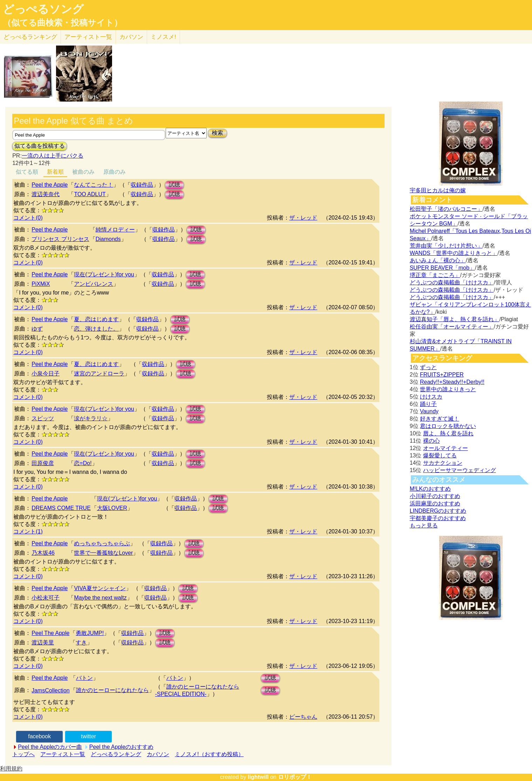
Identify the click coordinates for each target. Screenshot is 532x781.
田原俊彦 (43, 463)
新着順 (55, 172)
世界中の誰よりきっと (448, 389)
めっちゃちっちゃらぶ (102, 543)
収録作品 (142, 185)
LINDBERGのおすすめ (438, 511)
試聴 (174, 185)
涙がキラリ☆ (91, 418)
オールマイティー (445, 448)
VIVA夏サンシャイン (100, 588)
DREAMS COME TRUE (61, 508)
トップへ (23, 754)
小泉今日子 (46, 374)
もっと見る (424, 526)
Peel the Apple (50, 185)
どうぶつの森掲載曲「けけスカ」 (452, 282)
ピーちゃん (303, 717)
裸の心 (431, 441)
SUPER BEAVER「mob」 (442, 268)
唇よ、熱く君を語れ (448, 433)
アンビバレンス (94, 284)
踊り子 (428, 404)
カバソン (131, 37)
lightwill (258, 777)
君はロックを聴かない (448, 426)
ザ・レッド (303, 218)
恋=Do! (83, 463)
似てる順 (27, 172)
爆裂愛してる (440, 455)
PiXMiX (41, 284)
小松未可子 (46, 598)
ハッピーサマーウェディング (460, 470)
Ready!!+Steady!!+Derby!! (452, 382)
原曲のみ (115, 172)
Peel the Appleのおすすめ (121, 747)
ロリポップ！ (295, 777)
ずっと (428, 367)
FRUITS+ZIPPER (442, 375)
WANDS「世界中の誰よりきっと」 (454, 253)
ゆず (37, 329)
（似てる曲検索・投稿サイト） (63, 23)
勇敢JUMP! (90, 633)
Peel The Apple (50, 633)
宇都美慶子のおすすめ (438, 518)
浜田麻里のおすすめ (435, 503)
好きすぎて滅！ (440, 419)
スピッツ (43, 418)
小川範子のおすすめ (435, 496)
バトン (84, 678)
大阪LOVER (112, 508)
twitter (88, 736)
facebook (39, 736)
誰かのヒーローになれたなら (112, 690)
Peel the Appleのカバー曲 (50, 747)
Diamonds (108, 239)
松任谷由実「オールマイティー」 (452, 327)
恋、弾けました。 (96, 329)
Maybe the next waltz (100, 598)
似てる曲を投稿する (40, 146)
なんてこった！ (94, 185)
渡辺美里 (43, 642)
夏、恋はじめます (96, 319)
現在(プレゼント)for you (104, 274)
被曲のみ (83, 172)
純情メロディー (115, 230)
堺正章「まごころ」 (435, 275)
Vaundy (429, 411)
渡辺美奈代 (46, 194)
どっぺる (30, 37)
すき (81, 642)
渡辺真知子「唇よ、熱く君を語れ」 (455, 319)
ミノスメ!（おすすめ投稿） (209, 754)
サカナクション (443, 463)
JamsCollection (50, 690)
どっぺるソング (43, 9)
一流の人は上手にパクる (53, 156)
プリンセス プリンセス (60, 239)
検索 (217, 133)
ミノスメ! (163, 37)
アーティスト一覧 (63, 754)
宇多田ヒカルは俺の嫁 (438, 190)
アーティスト (88, 37)
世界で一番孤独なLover (103, 553)
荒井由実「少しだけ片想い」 (446, 246)
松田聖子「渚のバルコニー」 (446, 209)
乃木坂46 (43, 553)
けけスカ (431, 397)
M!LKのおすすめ (430, 489)
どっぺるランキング (116, 754)
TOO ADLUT (90, 194)
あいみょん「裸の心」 (438, 260)
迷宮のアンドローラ (99, 374)
